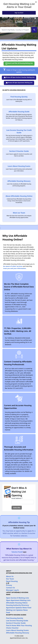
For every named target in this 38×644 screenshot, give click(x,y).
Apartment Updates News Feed (19, 608)
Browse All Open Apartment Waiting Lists (19, 83)
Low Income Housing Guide (17, 621)
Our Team (10, 579)
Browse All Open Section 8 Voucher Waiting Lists (19, 78)
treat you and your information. (15, 268)
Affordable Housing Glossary (19, 181)
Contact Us (10, 588)
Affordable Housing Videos (17, 603)
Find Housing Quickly (19, 97)
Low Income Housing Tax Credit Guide (19, 131)
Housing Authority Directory (18, 605)
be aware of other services (13, 266)
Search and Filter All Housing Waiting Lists (19, 64)
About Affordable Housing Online (19, 196)
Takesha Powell (17, 552)
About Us (10, 576)
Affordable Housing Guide (19, 112)
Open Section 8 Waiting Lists (18, 598)
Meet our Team (19, 213)
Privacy (9, 585)
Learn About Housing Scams (19, 166)
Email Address (17, 498)
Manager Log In (12, 590)
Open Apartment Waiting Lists (18, 600)
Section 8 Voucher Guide (19, 151)
